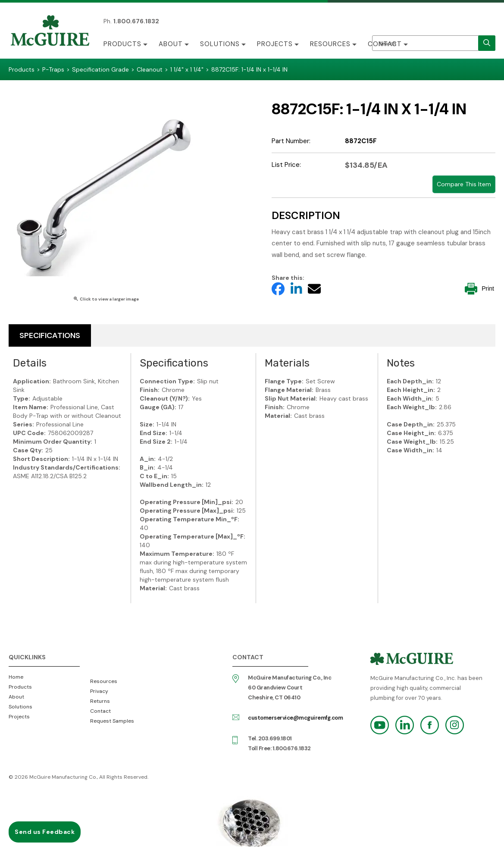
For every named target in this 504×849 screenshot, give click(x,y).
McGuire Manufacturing (50, 31)
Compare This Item (464, 184)
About (171, 44)
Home (16, 677)
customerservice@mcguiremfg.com (295, 718)
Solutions (220, 44)
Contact (385, 44)
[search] (487, 43)
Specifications (50, 335)
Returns (100, 701)
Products (122, 44)
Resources (330, 44)
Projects (275, 44)
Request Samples (112, 721)
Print (479, 289)
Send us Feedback (45, 832)
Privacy (99, 691)
